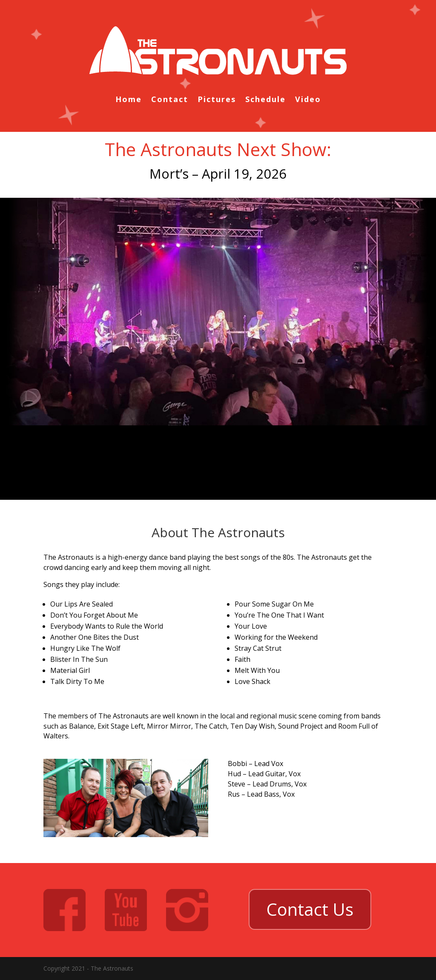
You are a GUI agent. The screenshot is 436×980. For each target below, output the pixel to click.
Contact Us (310, 909)
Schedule (265, 100)
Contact (170, 100)
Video (308, 100)
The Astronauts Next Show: (218, 149)
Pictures (217, 100)
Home (129, 100)
